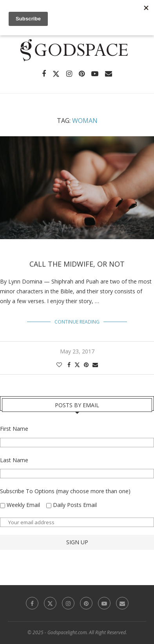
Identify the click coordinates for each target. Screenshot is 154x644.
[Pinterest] (82, 74)
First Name (14, 429)
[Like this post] (59, 365)
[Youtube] (95, 74)
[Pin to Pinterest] (86, 365)
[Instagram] (69, 74)
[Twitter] (56, 74)
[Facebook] (44, 74)
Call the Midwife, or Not (77, 264)
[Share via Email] (95, 365)
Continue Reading (77, 322)
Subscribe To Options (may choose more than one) (65, 491)
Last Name (14, 460)
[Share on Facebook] (69, 365)
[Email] (109, 74)
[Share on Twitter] (77, 365)
